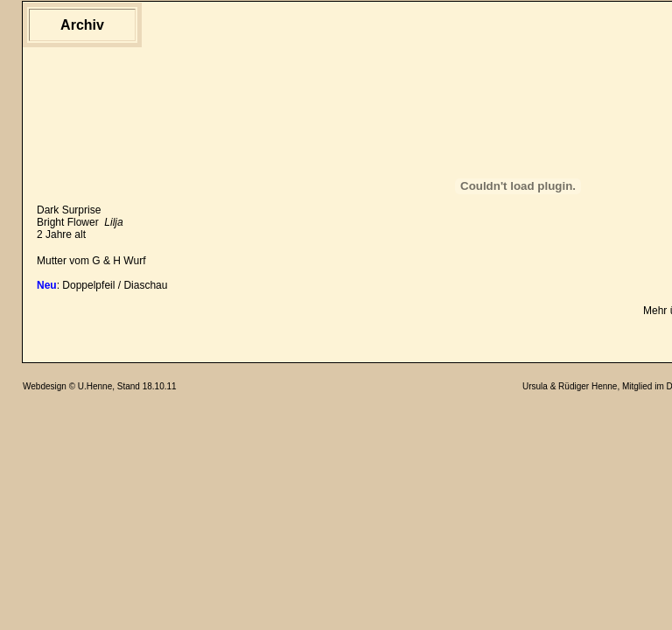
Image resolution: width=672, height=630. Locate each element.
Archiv (82, 25)
